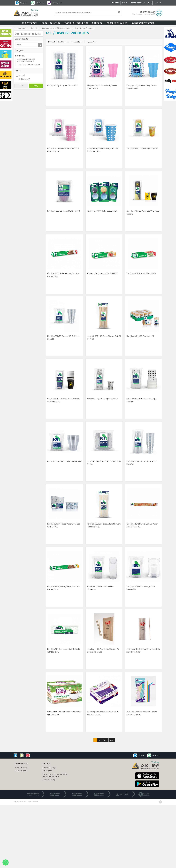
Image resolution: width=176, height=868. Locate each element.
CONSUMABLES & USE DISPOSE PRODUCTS (26, 60)
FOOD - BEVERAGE (51, 23)
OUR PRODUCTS (30, 23)
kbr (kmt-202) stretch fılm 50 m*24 (102, 274)
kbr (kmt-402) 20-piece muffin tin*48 (64, 211)
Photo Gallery (49, 768)
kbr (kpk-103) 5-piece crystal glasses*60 (64, 461)
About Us (47, 771)
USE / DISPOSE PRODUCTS (29, 64)
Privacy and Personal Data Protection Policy (55, 775)
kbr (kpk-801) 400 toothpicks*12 (140, 336)
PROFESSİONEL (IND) (117, 23)
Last (112, 740)
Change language (137, 3)
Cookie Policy (49, 779)
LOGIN (158, 3)
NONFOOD (97, 23)
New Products (22, 768)
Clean (21, 86)
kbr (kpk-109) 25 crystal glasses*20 (62, 86)
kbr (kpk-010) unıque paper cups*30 (142, 148)
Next (105, 740)
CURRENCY (115, 3)
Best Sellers (63, 42)
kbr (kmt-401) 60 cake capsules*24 (102, 211)
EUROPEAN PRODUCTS (143, 23)
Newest (52, 42)
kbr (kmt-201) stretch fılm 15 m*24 (141, 274)
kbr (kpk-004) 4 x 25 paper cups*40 (102, 399)
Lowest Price (77, 42)
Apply (36, 86)
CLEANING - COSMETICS (76, 23)
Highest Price (92, 42)
